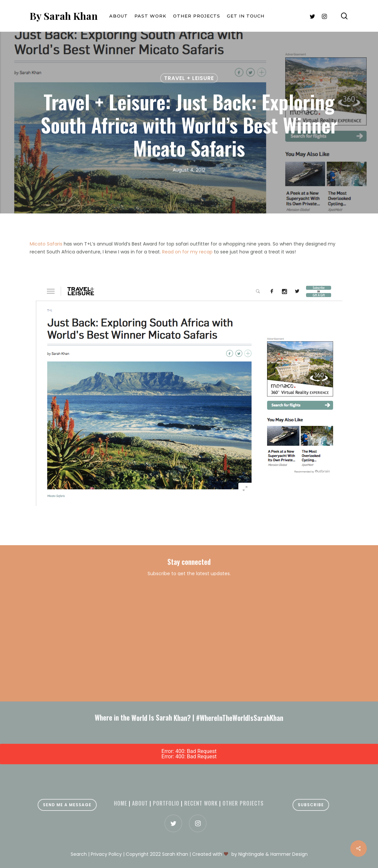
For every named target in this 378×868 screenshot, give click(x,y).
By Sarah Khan (64, 16)
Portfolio (166, 803)
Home (120, 803)
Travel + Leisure (189, 78)
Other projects (243, 803)
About (140, 803)
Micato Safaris (46, 244)
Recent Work (201, 803)
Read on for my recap (187, 252)
